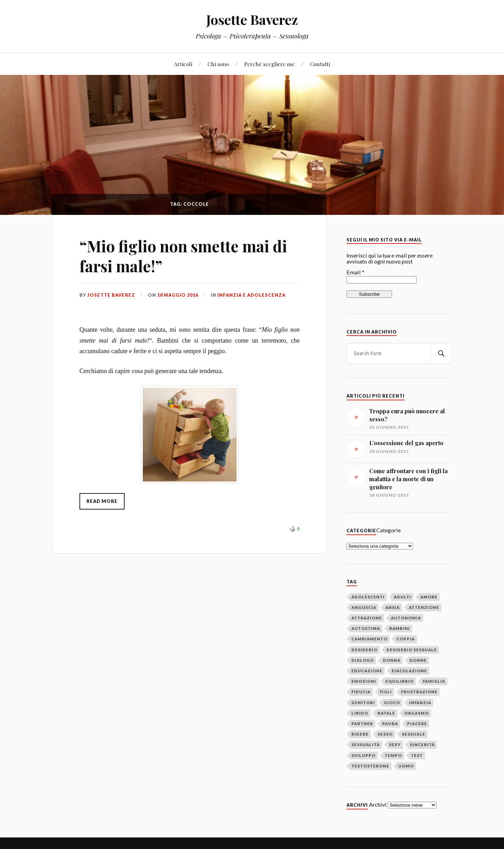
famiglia (434, 681)
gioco (392, 703)
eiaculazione (409, 671)
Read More (102, 501)
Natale (386, 713)
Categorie (388, 530)
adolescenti (368, 597)
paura (390, 724)
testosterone (370, 766)
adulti (402, 597)
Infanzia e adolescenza (251, 295)
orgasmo (416, 713)
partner (362, 724)
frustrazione (419, 692)
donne (418, 660)
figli (386, 692)
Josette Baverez (252, 19)
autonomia (406, 618)
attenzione (424, 607)
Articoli (183, 64)
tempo (393, 755)
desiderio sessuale (412, 650)
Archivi (378, 804)
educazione (367, 671)
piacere (417, 724)
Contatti (320, 64)
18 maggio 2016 (178, 295)
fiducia (361, 692)
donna (392, 660)
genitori (363, 703)
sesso (385, 734)
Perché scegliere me (269, 64)
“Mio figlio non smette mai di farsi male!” (183, 256)
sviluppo (363, 755)
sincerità (422, 745)
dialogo (363, 660)
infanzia (420, 703)
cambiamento (369, 639)
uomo (406, 766)
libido (360, 713)
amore (429, 597)
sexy (395, 745)
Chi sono (218, 64)
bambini (400, 628)
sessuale (414, 734)
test (417, 755)
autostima (366, 628)
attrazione (367, 618)
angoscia (364, 607)
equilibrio (400, 681)
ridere (360, 734)
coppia (406, 639)
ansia (393, 607)
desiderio (364, 650)
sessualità (366, 745)
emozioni (364, 681)
